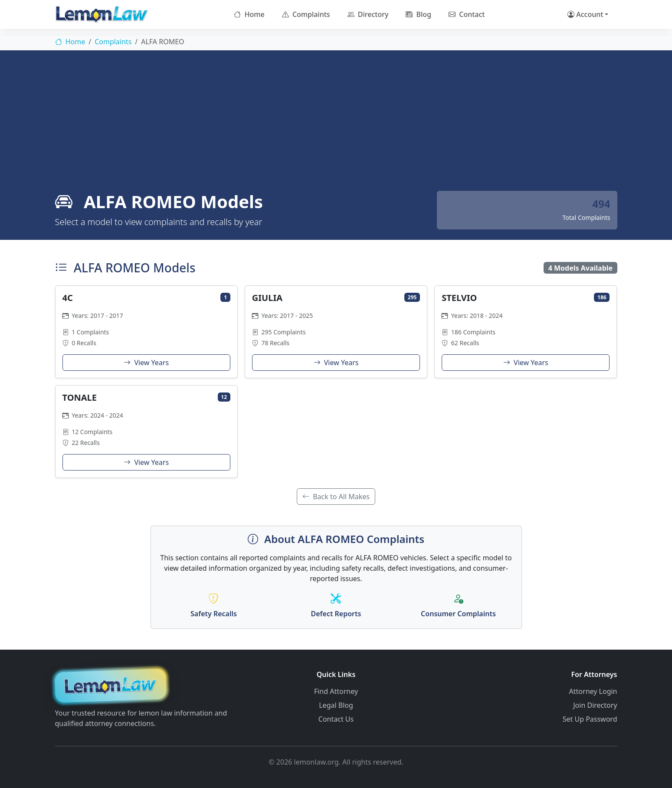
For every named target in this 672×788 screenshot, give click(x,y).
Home (249, 14)
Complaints (306, 14)
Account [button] (585, 14)
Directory (368, 14)
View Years (146, 363)
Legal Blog (336, 705)
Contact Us (336, 719)
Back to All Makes (336, 497)
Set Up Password (590, 719)
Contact (467, 14)
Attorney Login (593, 691)
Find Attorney (336, 691)
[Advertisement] (336, 126)
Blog (418, 14)
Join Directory (595, 705)
